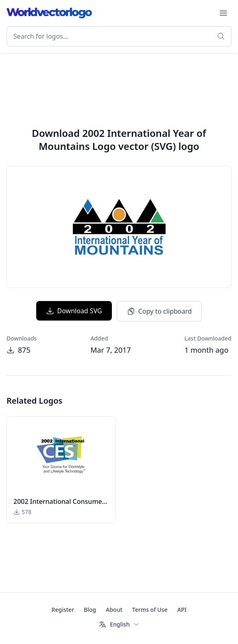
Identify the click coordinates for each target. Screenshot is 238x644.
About (114, 610)
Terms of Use (150, 610)
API (182, 610)
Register (63, 610)
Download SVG (74, 311)
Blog (90, 610)
